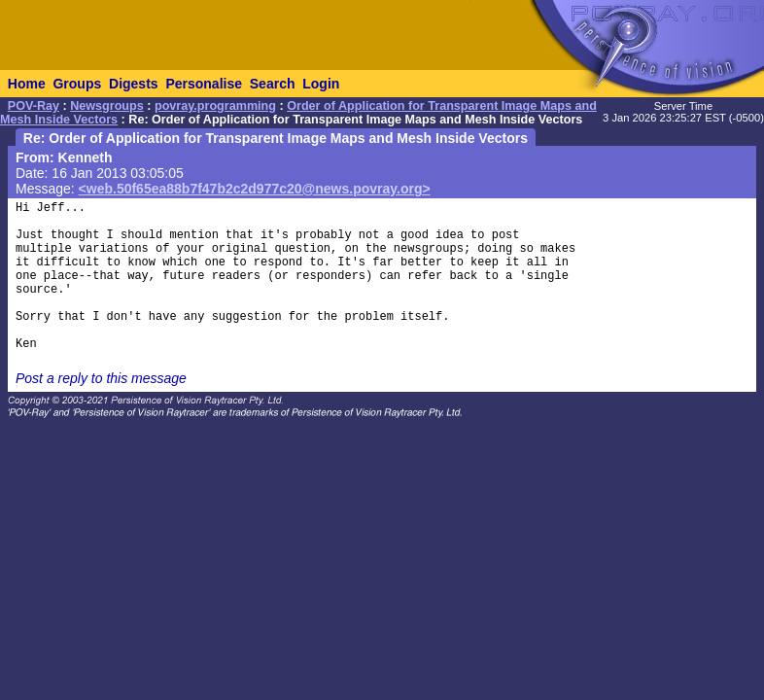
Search (273, 84)
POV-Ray (34, 106)
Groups (77, 84)
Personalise (204, 84)
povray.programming (215, 106)
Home (27, 84)
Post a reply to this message (101, 378)
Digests (134, 84)
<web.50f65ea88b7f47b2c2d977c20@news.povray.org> (255, 189)
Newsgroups (107, 106)
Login (321, 84)
